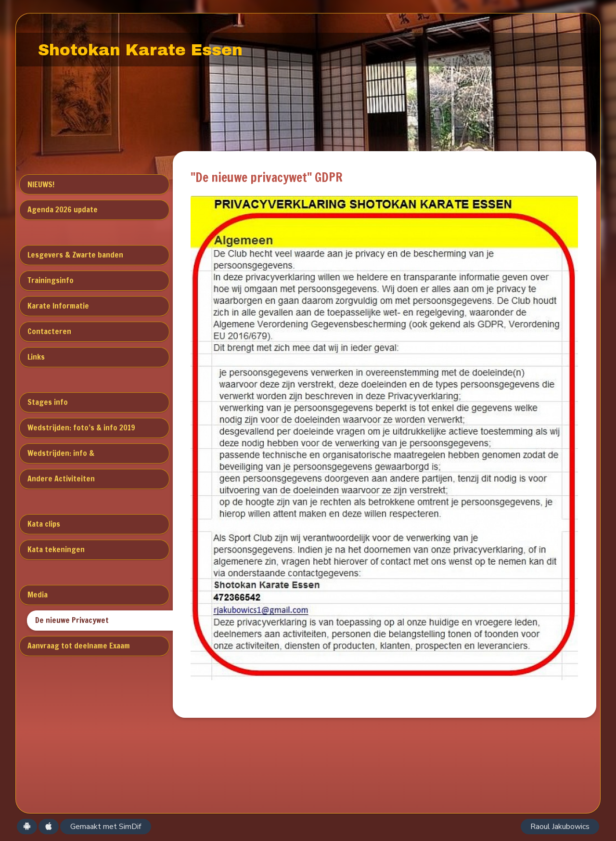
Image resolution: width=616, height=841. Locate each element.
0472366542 (205, 744)
